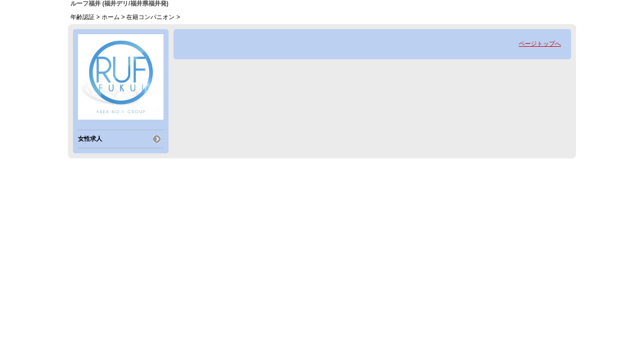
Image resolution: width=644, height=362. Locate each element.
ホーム (111, 17)
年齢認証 (83, 17)
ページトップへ (540, 44)
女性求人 (90, 139)
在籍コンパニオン (150, 17)
